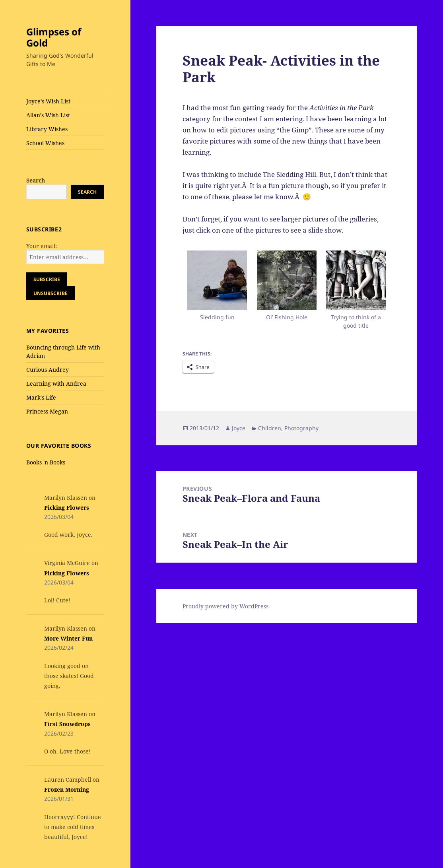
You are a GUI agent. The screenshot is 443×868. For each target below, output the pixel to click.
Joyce (239, 428)
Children (270, 428)
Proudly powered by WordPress (225, 606)
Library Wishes (47, 129)
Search (36, 180)
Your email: (42, 246)
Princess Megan (47, 411)
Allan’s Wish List (48, 115)
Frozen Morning (67, 789)
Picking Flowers (67, 508)
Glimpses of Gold (54, 37)
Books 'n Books (46, 462)
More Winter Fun (68, 638)
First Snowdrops (67, 724)
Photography (301, 428)
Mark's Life (41, 397)
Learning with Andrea (56, 384)
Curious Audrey (48, 370)
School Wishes (45, 143)
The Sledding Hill (290, 174)
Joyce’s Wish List (48, 101)
